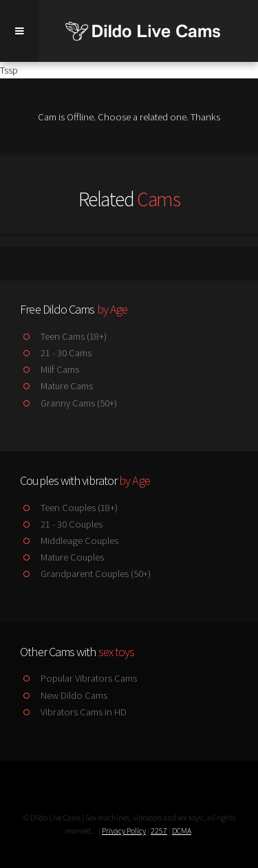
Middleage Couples (69, 541)
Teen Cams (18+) (63, 336)
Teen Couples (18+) (68, 508)
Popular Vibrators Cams (78, 678)
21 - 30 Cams (55, 353)
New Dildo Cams (63, 695)
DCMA (182, 831)
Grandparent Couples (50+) (85, 574)
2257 (159, 831)
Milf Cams (49, 369)
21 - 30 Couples (61, 524)
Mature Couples (62, 557)
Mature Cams (56, 386)
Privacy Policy (124, 831)
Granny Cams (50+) (68, 403)
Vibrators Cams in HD (73, 712)
